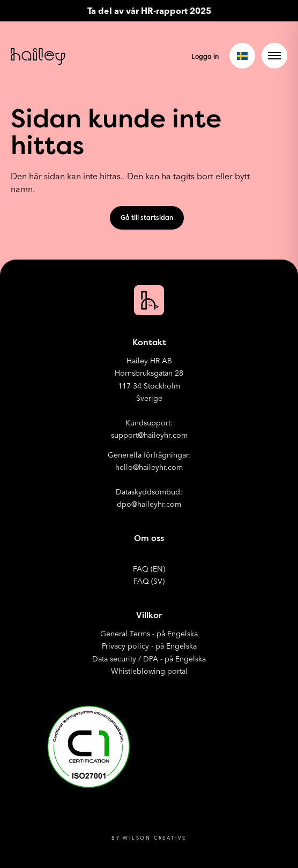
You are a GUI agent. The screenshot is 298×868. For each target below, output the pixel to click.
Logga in (205, 56)
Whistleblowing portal (149, 671)
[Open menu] (274, 56)
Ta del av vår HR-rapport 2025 (149, 11)
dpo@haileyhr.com (149, 504)
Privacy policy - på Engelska (149, 646)
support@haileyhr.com (149, 435)
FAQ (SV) (149, 581)
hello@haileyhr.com (149, 467)
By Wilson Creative (149, 838)
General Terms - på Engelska (149, 634)
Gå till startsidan (147, 218)
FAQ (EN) (149, 569)
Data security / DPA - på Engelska (149, 659)
